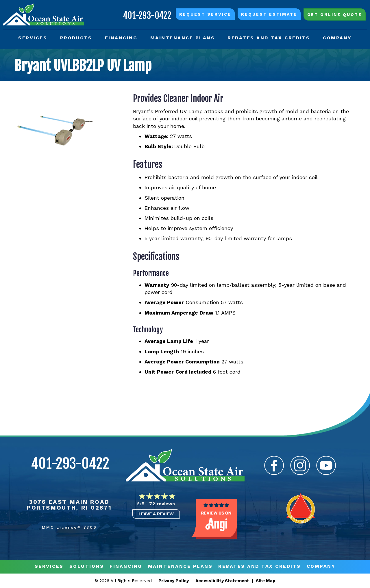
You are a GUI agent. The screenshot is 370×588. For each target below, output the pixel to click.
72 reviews (162, 504)
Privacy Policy (174, 581)
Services (49, 566)
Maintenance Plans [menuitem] (183, 38)
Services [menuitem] (33, 38)
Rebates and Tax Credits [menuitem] (269, 38)
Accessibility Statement (222, 581)
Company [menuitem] (337, 38)
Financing (126, 566)
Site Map (266, 581)
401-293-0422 (147, 15)
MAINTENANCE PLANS (180, 566)
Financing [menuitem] (121, 38)
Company (321, 566)
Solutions (87, 566)
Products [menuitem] (76, 38)
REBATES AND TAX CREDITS (260, 566)
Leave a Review (156, 514)
